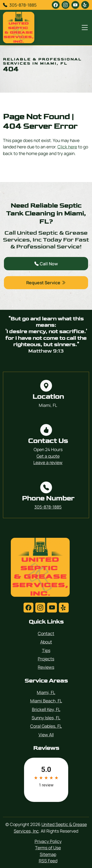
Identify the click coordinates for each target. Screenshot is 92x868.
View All (46, 735)
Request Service (46, 283)
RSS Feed (48, 861)
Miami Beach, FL (46, 701)
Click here (67, 147)
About (46, 642)
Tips (46, 650)
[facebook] (56, 5)
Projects (46, 659)
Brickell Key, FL (46, 709)
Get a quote (48, 456)
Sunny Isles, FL (46, 718)
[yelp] (85, 5)
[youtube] (75, 5)
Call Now (46, 264)
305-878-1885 (23, 5)
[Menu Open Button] (84, 28)
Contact (46, 633)
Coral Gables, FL (46, 726)
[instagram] (66, 5)
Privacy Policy (48, 841)
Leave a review (48, 462)
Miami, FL (46, 692)
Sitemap (48, 854)
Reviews (46, 667)
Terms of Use (48, 848)
